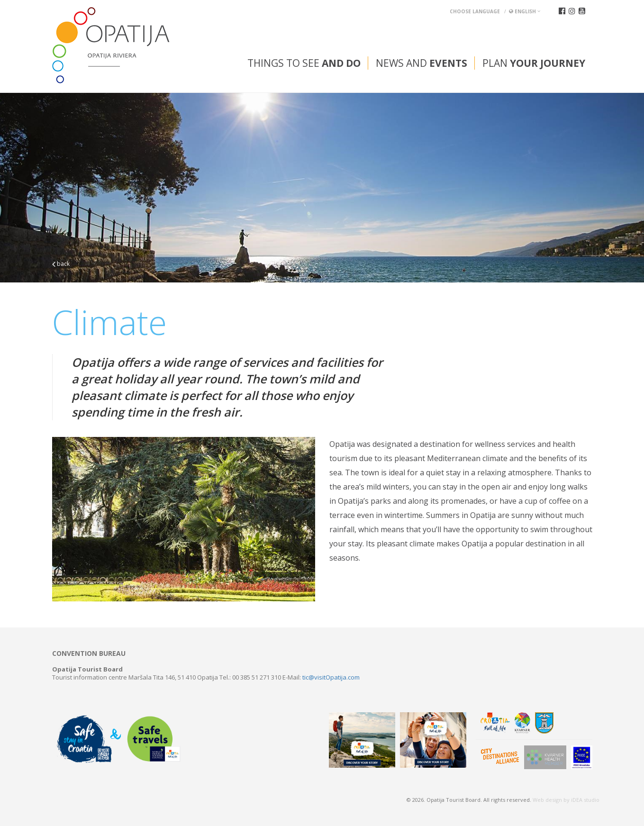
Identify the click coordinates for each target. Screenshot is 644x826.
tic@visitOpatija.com (331, 677)
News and (422, 63)
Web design (547, 800)
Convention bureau (89, 654)
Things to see (304, 63)
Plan (534, 63)
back (61, 264)
